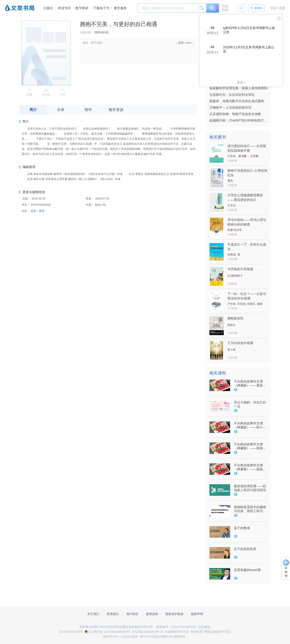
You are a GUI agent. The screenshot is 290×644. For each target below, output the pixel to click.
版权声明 (197, 614)
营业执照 (197, 632)
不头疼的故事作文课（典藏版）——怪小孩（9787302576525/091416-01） (250, 425)
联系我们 (113, 614)
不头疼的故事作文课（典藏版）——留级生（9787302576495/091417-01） (250, 446)
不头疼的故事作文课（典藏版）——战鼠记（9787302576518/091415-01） (250, 467)
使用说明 (152, 614)
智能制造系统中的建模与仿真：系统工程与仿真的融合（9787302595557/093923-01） (250, 509)
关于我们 (93, 614)
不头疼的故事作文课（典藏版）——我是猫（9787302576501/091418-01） (250, 383)
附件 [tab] (88, 110)
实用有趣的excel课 (247, 570)
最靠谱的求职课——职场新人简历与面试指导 (250, 488)
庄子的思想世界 (245, 549)
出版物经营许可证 (177, 632)
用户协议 (132, 614)
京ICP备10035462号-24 (147, 632)
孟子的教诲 (242, 528)
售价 (86, 43)
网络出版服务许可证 (218, 632)
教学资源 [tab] (116, 110)
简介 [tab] (33, 110)
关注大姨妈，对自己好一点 (250, 404)
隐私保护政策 (174, 614)
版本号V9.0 (111, 637)
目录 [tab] (61, 110)
